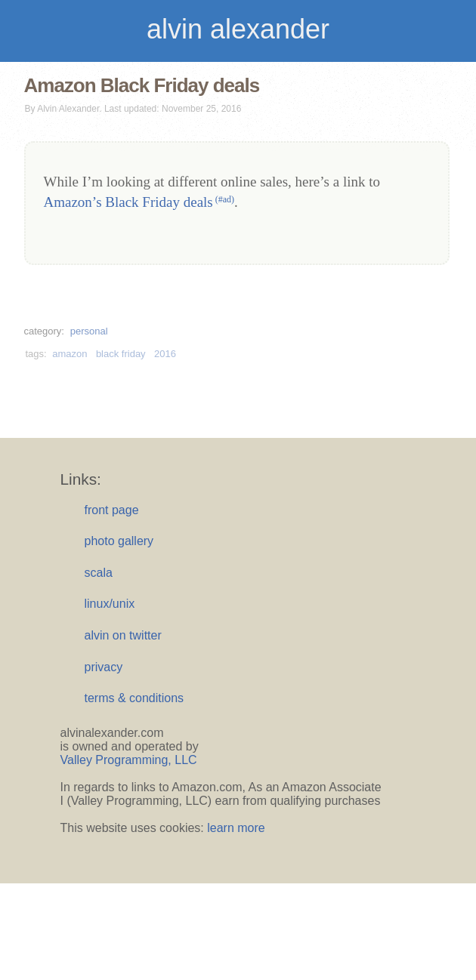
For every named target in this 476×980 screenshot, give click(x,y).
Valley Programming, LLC (129, 760)
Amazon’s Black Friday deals (139, 202)
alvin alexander (238, 29)
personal (89, 331)
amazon (70, 354)
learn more (236, 828)
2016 (165, 354)
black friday (121, 354)
